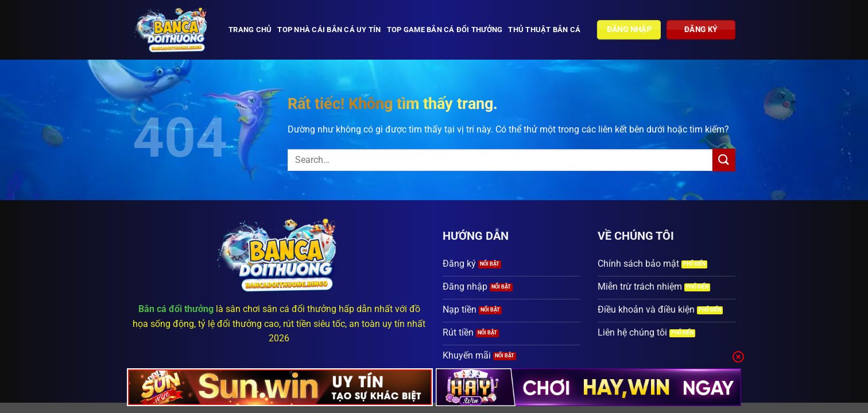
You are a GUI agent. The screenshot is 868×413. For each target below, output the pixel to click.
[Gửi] (724, 160)
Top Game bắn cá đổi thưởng (445, 30)
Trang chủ (250, 30)
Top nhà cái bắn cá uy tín (329, 30)
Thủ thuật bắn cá (544, 30)
